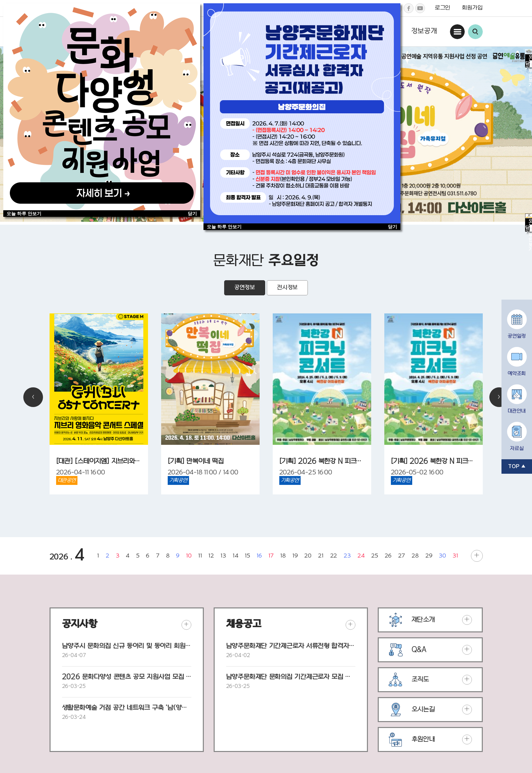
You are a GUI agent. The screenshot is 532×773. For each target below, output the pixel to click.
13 (223, 556)
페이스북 (409, 8)
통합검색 (475, 32)
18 (283, 556)
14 (236, 556)
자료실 (517, 449)
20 (308, 556)
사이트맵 (457, 32)
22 (334, 556)
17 (271, 556)
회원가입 (472, 8)
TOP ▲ (517, 466)
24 (361, 556)
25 (375, 556)
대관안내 (517, 411)
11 (200, 556)
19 (295, 556)
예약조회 (517, 374)
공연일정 (517, 336)
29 (429, 556)
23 (347, 556)
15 (247, 556)
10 (189, 556)
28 (415, 556)
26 (388, 556)
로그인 (443, 8)
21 (321, 556)
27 (402, 556)
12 (211, 556)
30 (442, 556)
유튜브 (420, 8)
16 (259, 556)
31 (455, 556)
